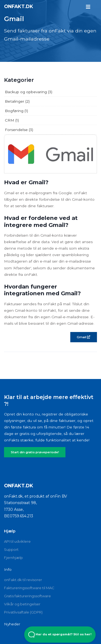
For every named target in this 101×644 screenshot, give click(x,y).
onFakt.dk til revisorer (23, 580)
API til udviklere (17, 541)
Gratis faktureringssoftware (27, 596)
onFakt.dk (19, 6)
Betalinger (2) (17, 101)
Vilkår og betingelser (22, 604)
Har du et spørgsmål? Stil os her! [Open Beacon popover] (60, 635)
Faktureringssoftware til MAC (29, 588)
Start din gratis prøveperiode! (35, 452)
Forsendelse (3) (19, 130)
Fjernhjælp (13, 558)
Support (11, 549)
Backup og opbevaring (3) (29, 92)
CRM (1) (12, 120)
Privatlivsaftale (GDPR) (23, 612)
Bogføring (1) (16, 111)
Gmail (83, 337)
